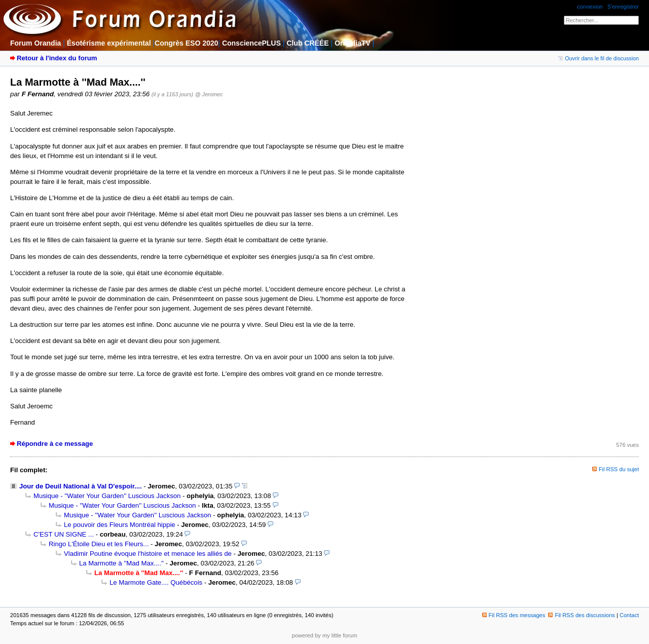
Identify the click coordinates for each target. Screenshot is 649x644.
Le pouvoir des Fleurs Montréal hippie (120, 525)
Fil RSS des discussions (582, 615)
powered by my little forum (325, 635)
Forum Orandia (35, 43)
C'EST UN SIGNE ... (64, 534)
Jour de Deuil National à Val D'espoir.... (81, 486)
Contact (629, 615)
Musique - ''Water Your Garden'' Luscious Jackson (107, 496)
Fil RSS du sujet (619, 469)
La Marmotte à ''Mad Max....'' (121, 563)
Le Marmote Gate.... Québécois (156, 582)
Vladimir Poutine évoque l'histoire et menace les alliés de (148, 554)
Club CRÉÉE (308, 43)
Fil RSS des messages (514, 615)
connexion (590, 7)
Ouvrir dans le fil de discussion (599, 58)
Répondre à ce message (55, 444)
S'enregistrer (623, 7)
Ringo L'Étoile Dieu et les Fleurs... (99, 544)
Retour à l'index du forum (57, 58)
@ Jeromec (209, 94)
